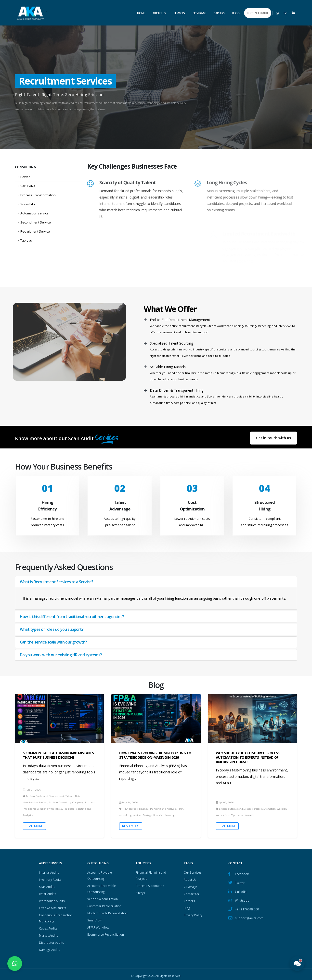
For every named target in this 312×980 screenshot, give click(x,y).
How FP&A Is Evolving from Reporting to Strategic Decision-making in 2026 (155, 755)
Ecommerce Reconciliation (106, 938)
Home (141, 13)
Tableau (26, 241)
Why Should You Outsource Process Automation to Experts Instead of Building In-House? (248, 757)
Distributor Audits (52, 940)
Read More (34, 826)
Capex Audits (49, 926)
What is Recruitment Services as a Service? (57, 582)
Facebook (242, 874)
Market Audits (49, 933)
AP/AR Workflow (99, 931)
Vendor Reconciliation (103, 898)
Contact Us (192, 893)
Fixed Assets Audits (53, 907)
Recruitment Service (35, 231)
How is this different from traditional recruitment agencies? (72, 617)
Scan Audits (48, 886)
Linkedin (241, 891)
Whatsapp (242, 899)
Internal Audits (50, 872)
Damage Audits (50, 947)
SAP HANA (28, 186)
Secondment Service (36, 222)
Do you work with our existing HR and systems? (61, 655)
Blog (236, 13)
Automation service (34, 213)
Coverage (199, 13)
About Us (159, 13)
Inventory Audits (51, 879)
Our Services (193, 872)
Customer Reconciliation (105, 905)
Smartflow (95, 924)
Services (179, 13)
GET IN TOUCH (258, 13)
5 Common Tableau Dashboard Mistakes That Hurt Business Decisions (58, 755)
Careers (219, 13)
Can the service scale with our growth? (53, 642)
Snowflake (28, 204)
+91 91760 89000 (247, 908)
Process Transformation (38, 195)
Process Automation (150, 885)
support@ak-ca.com (249, 917)
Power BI (27, 177)
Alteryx (141, 892)
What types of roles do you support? (52, 629)
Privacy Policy (193, 913)
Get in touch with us (273, 438)
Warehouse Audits (53, 900)
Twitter (240, 882)
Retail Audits (48, 893)
